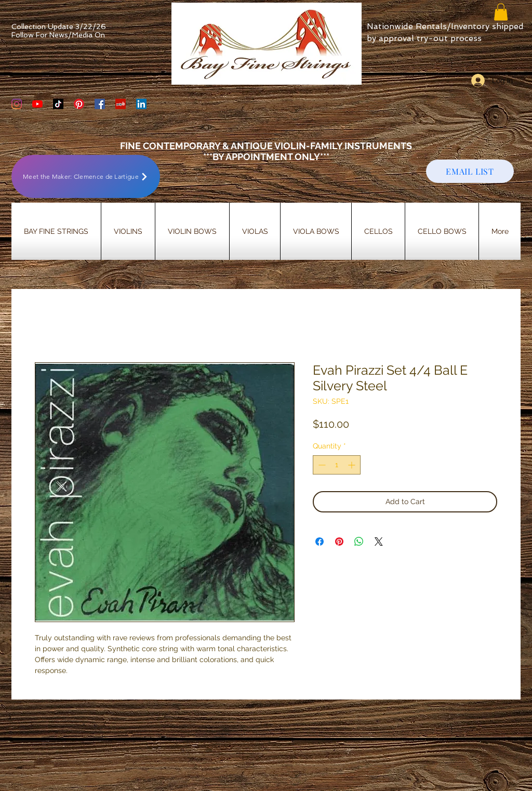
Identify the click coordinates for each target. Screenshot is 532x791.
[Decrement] (321, 465)
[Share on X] (379, 542)
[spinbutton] (337, 465)
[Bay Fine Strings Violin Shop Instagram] (17, 104)
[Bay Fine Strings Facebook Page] (100, 104)
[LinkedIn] (141, 104)
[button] (501, 12)
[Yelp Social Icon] (121, 104)
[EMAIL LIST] (470, 171)
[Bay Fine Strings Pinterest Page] (79, 104)
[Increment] (353, 465)
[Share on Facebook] (320, 542)
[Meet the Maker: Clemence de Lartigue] (86, 176)
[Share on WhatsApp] (359, 542)
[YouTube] (37, 104)
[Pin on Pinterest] (339, 542)
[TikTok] (58, 104)
